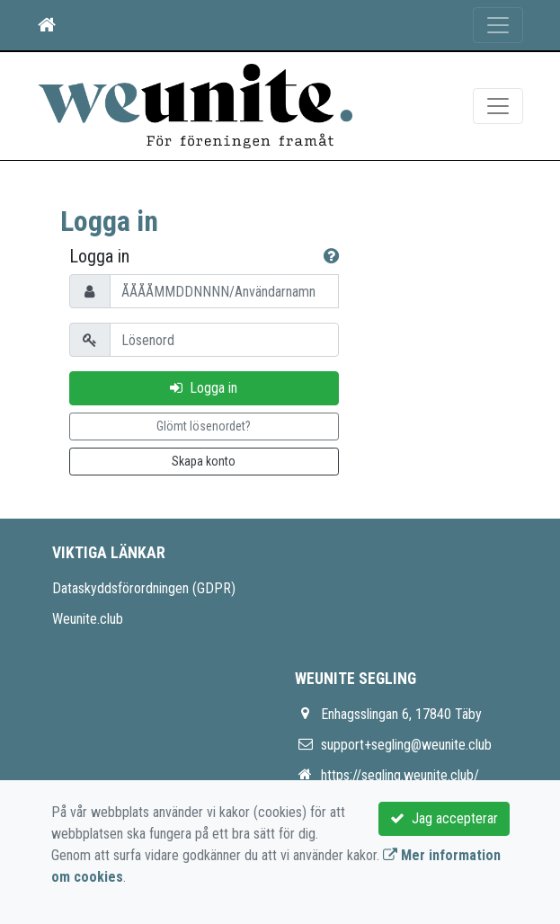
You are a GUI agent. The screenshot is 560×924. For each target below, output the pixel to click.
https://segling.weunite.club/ (400, 775)
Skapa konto (204, 461)
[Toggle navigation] (498, 25)
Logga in (204, 388)
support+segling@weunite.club (406, 745)
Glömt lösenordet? (204, 426)
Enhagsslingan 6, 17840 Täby (401, 714)
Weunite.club (88, 619)
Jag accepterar (444, 818)
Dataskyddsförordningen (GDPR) (144, 588)
